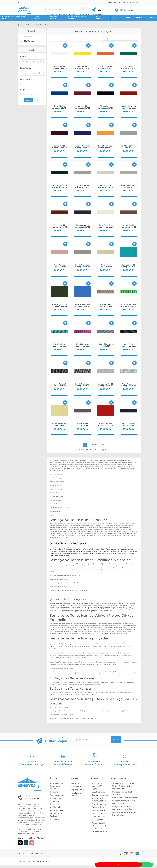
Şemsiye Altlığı (98, 816)
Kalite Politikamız (58, 813)
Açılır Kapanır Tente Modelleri (68, 15)
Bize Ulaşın (55, 822)
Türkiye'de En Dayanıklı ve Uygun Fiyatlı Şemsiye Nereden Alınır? (124, 789)
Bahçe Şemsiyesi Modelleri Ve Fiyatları (99, 789)
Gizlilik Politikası (57, 810)
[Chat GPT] (20, 845)
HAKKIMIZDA (125, 20)
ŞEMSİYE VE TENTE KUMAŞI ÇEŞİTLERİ (79, 20)
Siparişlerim (76, 789)
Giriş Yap (123, 12)
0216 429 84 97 (33, 801)
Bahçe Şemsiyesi (52, 15)
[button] (115, 41)
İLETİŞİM (152, 20)
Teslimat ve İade (57, 798)
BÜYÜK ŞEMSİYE (40, 20)
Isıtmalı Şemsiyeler (97, 15)
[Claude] (32, 845)
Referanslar (55, 794)
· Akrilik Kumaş (27, 44)
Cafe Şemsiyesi (98, 813)
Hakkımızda (55, 801)
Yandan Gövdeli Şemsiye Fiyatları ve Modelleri (99, 828)
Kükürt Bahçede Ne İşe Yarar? (125, 800)
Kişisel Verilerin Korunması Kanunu (57, 789)
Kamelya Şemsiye (99, 834)
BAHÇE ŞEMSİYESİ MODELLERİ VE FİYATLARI (16, 20)
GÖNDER (116, 742)
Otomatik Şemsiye (100, 798)
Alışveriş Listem (78, 792)
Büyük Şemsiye (98, 794)
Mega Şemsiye (98, 822)
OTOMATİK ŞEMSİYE (56, 20)
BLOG (115, 20)
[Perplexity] (26, 845)
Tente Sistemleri (99, 807)
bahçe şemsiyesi (31, 809)
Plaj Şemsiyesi (84, 15)
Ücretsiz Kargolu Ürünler (31, 96)
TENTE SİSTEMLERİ (102, 20)
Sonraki (96, 447)
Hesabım (75, 786)
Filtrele (28, 103)
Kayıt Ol (131, 12)
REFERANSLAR (140, 20)
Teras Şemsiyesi (98, 819)
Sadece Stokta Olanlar (30, 86)
